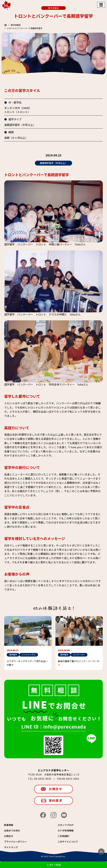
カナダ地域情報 (66, 830)
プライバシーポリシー (15, 842)
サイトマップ (11, 847)
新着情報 (9, 825)
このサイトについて (68, 842)
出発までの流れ (12, 830)
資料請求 (56, 800)
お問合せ (56, 789)
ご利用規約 (63, 836)
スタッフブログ (66, 825)
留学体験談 (16, 25)
